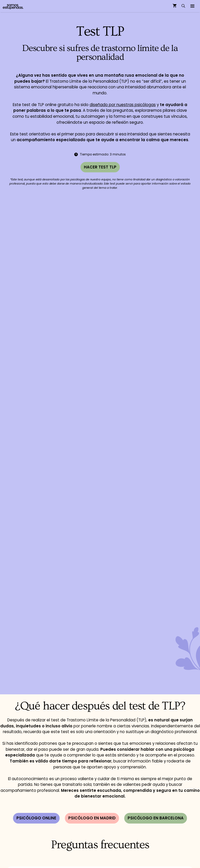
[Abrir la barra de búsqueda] (183, 6)
